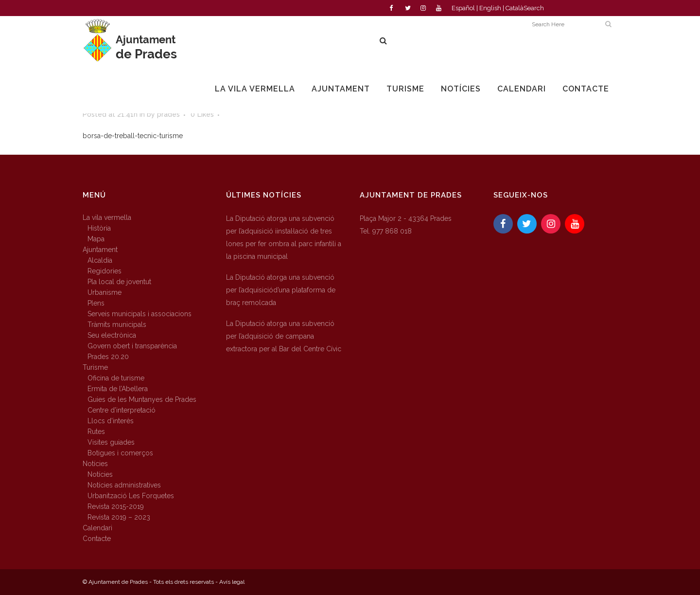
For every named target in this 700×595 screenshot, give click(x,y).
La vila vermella (107, 217)
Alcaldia (100, 260)
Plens (96, 303)
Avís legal (232, 582)
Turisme (95, 367)
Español (463, 8)
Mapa (96, 239)
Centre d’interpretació (122, 410)
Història (99, 228)
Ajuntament (100, 250)
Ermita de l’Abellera (118, 389)
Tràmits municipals (117, 325)
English (490, 8)
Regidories (105, 271)
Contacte (97, 539)
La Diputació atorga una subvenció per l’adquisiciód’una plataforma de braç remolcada (281, 290)
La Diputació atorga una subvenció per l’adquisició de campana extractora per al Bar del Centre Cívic (284, 336)
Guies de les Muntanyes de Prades (142, 399)
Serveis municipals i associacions (140, 314)
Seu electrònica (112, 335)
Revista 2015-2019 (116, 506)
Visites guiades (111, 442)
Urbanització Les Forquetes (131, 496)
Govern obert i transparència (132, 346)
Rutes (96, 432)
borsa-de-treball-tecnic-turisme (133, 136)
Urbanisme (105, 292)
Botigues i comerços (120, 453)
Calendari (97, 528)
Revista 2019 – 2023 (119, 517)
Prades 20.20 (108, 357)
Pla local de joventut (119, 282)
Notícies (95, 464)
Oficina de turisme (116, 378)
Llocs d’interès (111, 421)
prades (168, 114)
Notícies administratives (124, 485)
